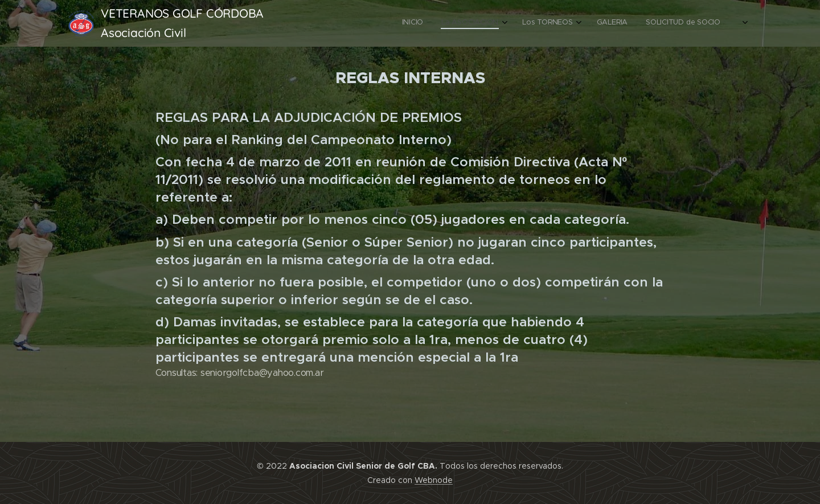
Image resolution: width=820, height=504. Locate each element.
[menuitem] (652, 23)
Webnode (434, 480)
